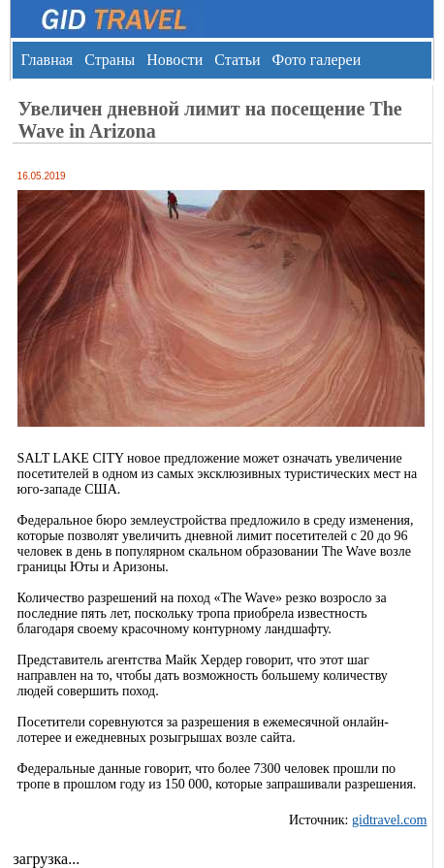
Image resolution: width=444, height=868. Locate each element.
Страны (110, 60)
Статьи (237, 60)
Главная (47, 60)
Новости (174, 60)
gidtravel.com (389, 820)
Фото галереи (316, 60)
